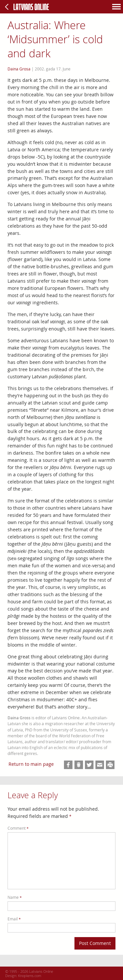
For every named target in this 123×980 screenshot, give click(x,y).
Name (15, 897)
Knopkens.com (30, 976)
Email (14, 919)
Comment (18, 828)
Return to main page (31, 764)
